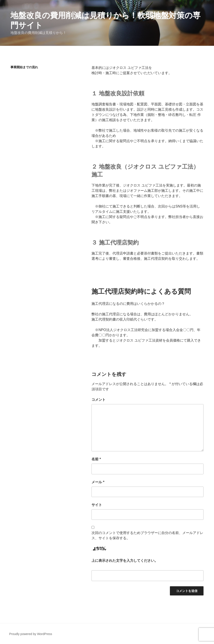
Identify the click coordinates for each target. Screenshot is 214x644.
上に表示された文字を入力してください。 (125, 561)
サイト (97, 505)
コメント (98, 400)
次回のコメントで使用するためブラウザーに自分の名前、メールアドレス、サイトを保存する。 (147, 535)
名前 (96, 459)
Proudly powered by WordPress (31, 634)
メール (98, 482)
